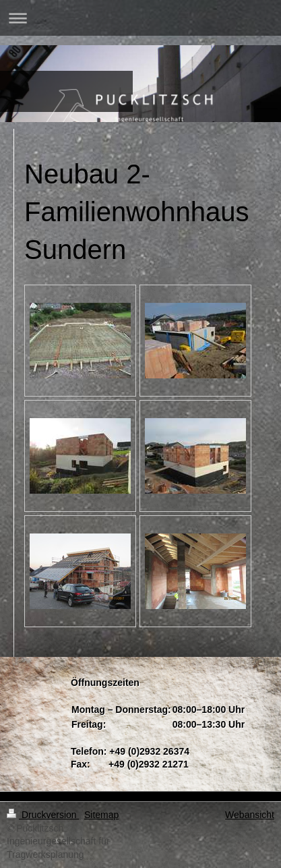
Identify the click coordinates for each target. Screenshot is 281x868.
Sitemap (101, 815)
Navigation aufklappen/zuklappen (140, 18)
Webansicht (250, 815)
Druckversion (43, 815)
